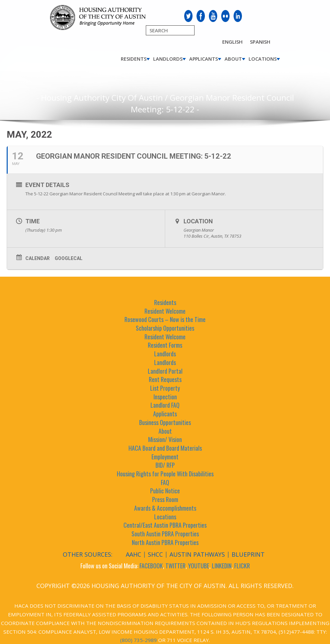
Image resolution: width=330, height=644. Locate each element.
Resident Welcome (165, 311)
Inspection (165, 397)
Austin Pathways (197, 554)
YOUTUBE (199, 566)
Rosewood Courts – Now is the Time (165, 319)
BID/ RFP (165, 465)
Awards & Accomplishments (165, 508)
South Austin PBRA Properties (165, 534)
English (232, 42)
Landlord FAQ (165, 405)
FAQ (165, 482)
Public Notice (165, 491)
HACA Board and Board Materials (165, 448)
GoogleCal (69, 258)
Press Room (165, 499)
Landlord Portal (165, 371)
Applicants (204, 59)
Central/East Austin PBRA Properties (165, 525)
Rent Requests (165, 379)
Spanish (260, 42)
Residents (134, 59)
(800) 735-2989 (138, 640)
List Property (165, 388)
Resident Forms (165, 345)
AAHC (133, 554)
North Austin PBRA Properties (165, 542)
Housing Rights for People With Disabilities (165, 474)
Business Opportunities (165, 422)
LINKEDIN (222, 566)
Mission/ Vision (165, 439)
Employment (165, 457)
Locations (263, 59)
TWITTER (176, 566)
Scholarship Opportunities (165, 328)
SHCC (155, 554)
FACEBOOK (151, 566)
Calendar (38, 258)
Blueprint (248, 554)
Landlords (168, 59)
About (233, 59)
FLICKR (242, 566)
